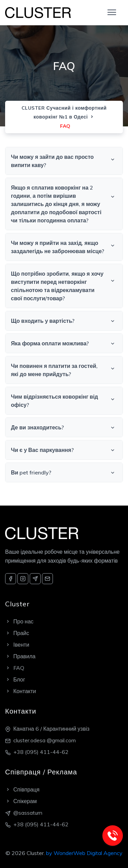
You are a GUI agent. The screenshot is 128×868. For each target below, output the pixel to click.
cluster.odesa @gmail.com (45, 740)
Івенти (17, 645)
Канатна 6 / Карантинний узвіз (51, 729)
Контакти (21, 691)
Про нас (19, 621)
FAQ (15, 668)
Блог (15, 679)
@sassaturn (28, 813)
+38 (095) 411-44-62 (41, 752)
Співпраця (22, 789)
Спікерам (21, 801)
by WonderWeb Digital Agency (84, 853)
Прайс (17, 633)
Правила (20, 656)
